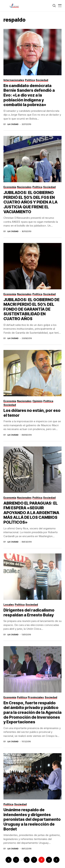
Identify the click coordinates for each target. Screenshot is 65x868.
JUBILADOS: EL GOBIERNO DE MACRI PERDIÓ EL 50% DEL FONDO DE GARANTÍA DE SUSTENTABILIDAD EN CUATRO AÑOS (31, 309)
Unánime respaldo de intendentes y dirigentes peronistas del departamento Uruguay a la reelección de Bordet (32, 819)
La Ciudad (13, 124)
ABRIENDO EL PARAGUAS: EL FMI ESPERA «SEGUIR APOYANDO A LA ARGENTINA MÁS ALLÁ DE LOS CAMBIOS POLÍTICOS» (31, 513)
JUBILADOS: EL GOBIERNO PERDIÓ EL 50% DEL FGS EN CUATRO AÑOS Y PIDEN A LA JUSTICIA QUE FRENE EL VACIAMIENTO (31, 202)
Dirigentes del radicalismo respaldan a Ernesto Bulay (29, 613)
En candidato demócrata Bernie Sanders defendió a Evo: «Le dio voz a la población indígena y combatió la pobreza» (29, 95)
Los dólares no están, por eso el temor (32, 413)
